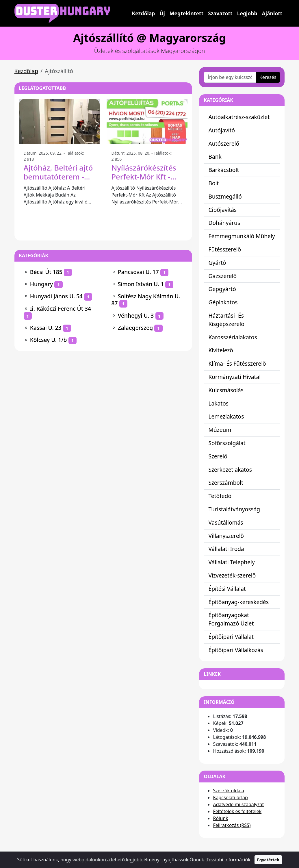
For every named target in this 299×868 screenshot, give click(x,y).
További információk (229, 860)
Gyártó (217, 263)
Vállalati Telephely (231, 562)
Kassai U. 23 (46, 328)
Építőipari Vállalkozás (236, 650)
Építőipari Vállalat (231, 637)
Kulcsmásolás (226, 390)
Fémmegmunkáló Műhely (242, 236)
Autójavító (222, 130)
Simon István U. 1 (141, 284)
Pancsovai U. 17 (138, 272)
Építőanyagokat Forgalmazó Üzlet (231, 619)
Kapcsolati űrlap (230, 797)
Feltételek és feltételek (237, 811)
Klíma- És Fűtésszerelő (237, 363)
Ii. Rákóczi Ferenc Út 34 (61, 309)
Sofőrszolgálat (227, 443)
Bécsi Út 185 (46, 272)
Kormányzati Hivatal (234, 377)
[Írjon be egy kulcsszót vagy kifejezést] (230, 77)
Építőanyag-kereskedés (238, 602)
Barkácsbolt (224, 170)
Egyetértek (268, 860)
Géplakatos (223, 302)
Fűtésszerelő (225, 249)
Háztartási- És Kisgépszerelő (226, 320)
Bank (215, 157)
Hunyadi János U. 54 (56, 296)
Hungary (42, 284)
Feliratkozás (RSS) (232, 825)
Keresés (268, 77)
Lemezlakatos (226, 416)
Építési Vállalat (227, 589)
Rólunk (220, 818)
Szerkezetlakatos (230, 470)
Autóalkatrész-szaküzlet (239, 117)
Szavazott (220, 13)
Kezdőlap (144, 13)
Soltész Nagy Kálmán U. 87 (146, 300)
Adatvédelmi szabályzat (238, 804)
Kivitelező (221, 350)
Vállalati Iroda (226, 549)
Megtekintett (186, 13)
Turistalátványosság (234, 509)
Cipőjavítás (222, 210)
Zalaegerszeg (135, 328)
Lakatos (218, 403)
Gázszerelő (222, 276)
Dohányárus (224, 223)
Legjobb (247, 13)
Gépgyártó (222, 289)
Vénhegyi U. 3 (136, 315)
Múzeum (220, 430)
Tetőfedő (220, 496)
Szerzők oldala (229, 791)
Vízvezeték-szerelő (232, 575)
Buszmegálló (225, 196)
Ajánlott (272, 13)
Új (162, 13)
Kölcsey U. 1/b (49, 340)
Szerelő (218, 456)
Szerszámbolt (226, 483)
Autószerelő (224, 144)
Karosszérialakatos (233, 337)
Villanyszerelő (226, 536)
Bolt (213, 183)
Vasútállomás (226, 522)
